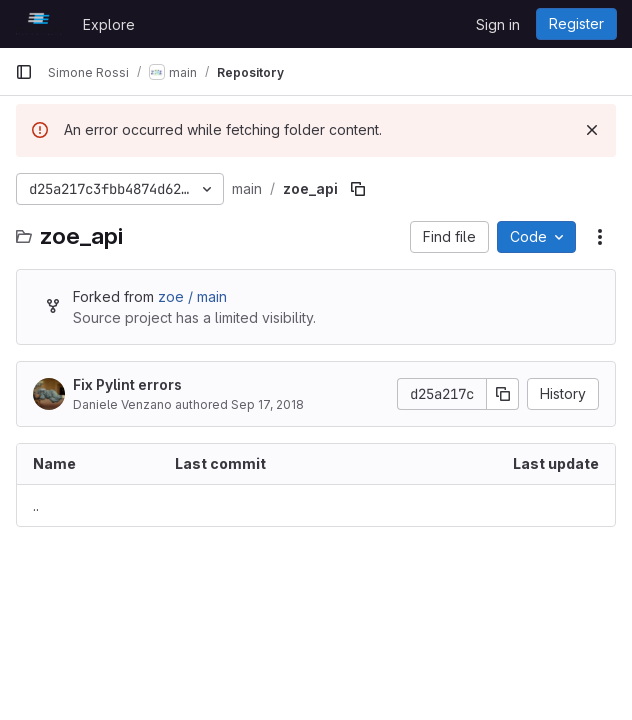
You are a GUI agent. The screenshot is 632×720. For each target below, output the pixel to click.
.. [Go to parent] (36, 505)
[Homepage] (39, 24)
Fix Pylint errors (127, 384)
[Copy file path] (358, 189)
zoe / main (192, 296)
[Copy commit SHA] (503, 394)
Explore (109, 24)
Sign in (498, 24)
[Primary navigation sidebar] (24, 72)
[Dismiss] (592, 130)
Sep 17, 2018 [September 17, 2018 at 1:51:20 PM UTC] (267, 404)
